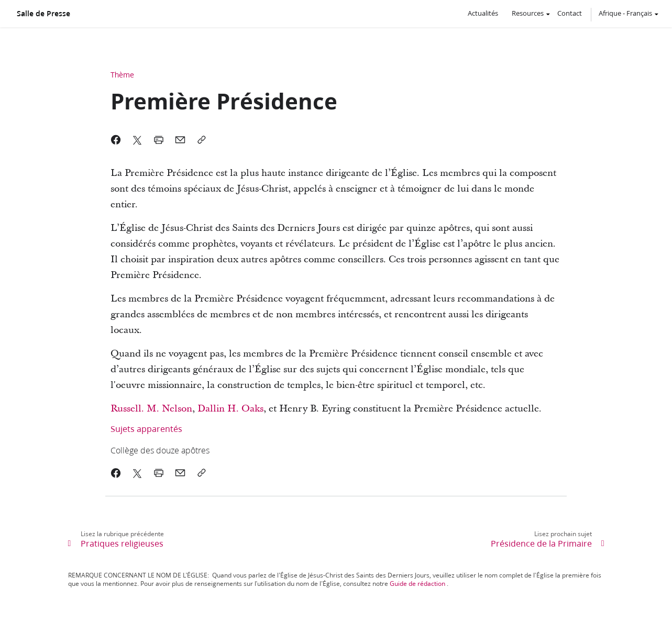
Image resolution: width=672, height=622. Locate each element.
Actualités (483, 13)
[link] (293, 450)
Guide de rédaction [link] (417, 584)
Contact (570, 13)
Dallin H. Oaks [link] (230, 409)
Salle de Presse (43, 14)
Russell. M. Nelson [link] (151, 409)
